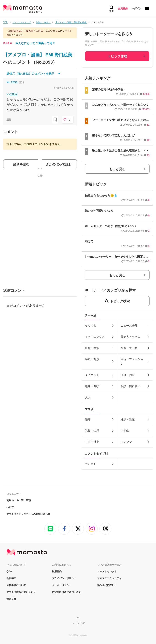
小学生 (125, 430)
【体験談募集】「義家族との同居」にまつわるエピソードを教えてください (39, 33)
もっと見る (117, 169)
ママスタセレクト (107, 571)
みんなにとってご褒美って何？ (35, 43)
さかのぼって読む (59, 164)
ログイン (137, 9)
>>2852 (12, 94)
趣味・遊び (92, 386)
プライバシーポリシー (64, 578)
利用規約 (57, 571)
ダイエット (92, 375)
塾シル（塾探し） (107, 585)
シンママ (126, 442)
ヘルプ (10, 507)
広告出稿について (16, 585)
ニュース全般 (129, 326)
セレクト (91, 464)
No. (12, 82)
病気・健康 (92, 359)
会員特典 (11, 578)
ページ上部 (78, 623)
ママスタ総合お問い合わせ (21, 592)
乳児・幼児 (92, 430)
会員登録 (123, 9)
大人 (88, 397)
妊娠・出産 (128, 419)
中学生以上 (92, 442)
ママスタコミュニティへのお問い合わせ (28, 514)
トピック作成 (117, 56)
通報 (9, 120)
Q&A (9, 571)
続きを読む (21, 164)
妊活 (88, 419)
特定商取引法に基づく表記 (66, 592)
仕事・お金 (128, 375)
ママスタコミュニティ (109, 578)
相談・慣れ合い (130, 386)
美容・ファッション (132, 361)
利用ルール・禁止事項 (19, 500)
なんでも (91, 326)
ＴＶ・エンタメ (95, 337)
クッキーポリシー (62, 585)
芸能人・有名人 (130, 337)
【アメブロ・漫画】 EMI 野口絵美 (38, 55)
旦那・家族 (92, 348)
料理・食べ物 (129, 348)
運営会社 (11, 599)
